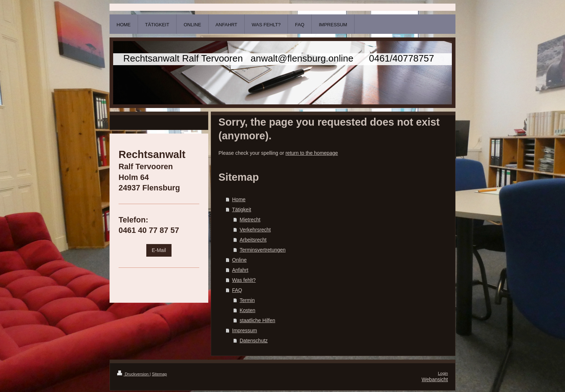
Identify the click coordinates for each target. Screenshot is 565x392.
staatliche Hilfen (257, 320)
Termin (247, 300)
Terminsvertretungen (263, 250)
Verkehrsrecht (255, 230)
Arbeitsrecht (253, 240)
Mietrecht (250, 220)
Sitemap (160, 374)
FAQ (237, 290)
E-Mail (159, 250)
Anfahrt (240, 270)
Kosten (248, 310)
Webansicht (435, 379)
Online (239, 260)
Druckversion (133, 374)
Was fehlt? (244, 280)
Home (239, 199)
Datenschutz (254, 341)
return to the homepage (312, 153)
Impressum (244, 330)
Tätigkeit (242, 209)
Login (443, 373)
